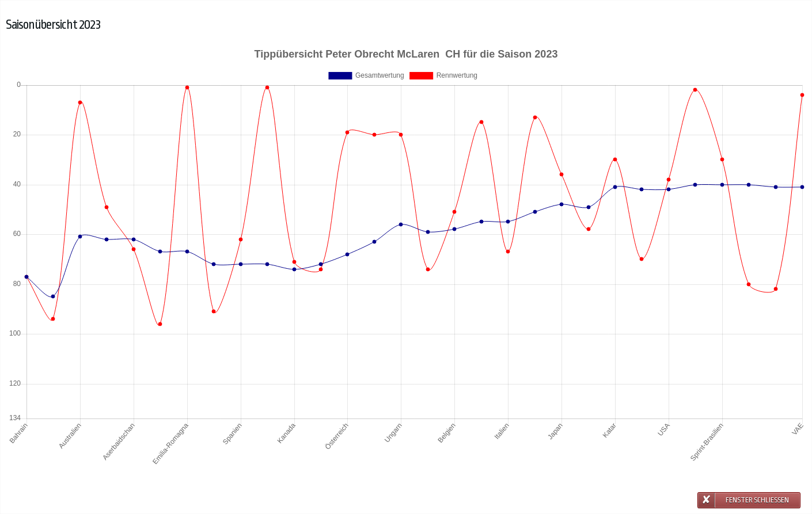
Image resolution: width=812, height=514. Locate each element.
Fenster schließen (757, 500)
